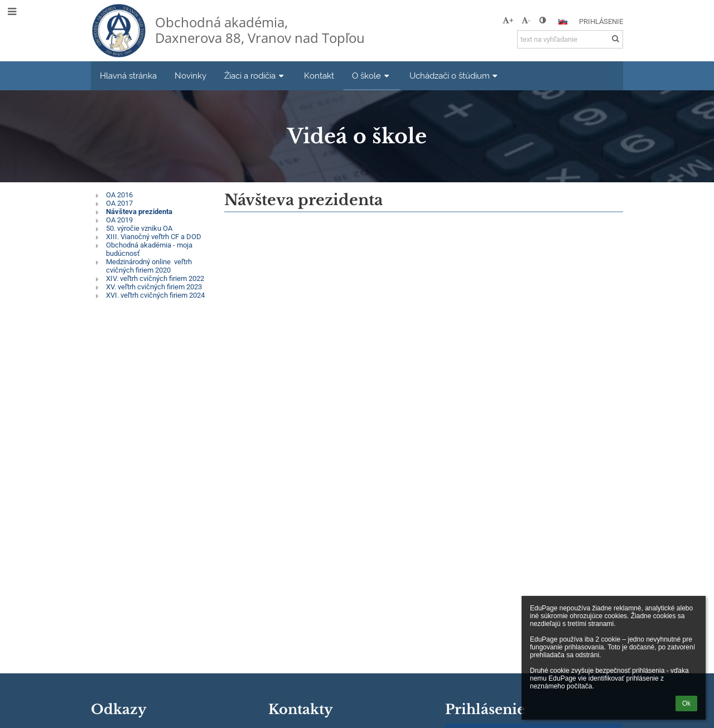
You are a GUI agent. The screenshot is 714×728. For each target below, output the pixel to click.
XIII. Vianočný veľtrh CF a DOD (154, 237)
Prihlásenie (601, 21)
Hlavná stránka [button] (128, 76)
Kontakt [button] (319, 76)
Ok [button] (686, 703)
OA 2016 (119, 195)
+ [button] (508, 20)
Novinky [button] (190, 76)
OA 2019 (119, 220)
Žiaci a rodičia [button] (255, 76)
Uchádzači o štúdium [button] (455, 76)
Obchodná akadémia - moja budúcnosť (149, 249)
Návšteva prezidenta (139, 212)
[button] (563, 22)
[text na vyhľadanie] (570, 39)
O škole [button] (372, 76)
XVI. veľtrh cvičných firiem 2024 (155, 295)
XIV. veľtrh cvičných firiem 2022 (155, 278)
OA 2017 (119, 203)
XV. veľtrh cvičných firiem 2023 (154, 287)
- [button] (526, 20)
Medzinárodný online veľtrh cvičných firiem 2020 (149, 266)
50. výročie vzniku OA (139, 228)
